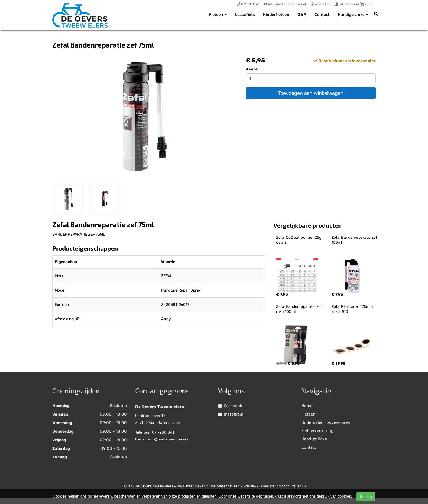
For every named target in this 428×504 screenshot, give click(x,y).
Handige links (314, 439)
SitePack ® (298, 486)
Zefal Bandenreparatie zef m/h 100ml (299, 309)
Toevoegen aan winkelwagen (311, 93)
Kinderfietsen (276, 14)
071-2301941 (163, 432)
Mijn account (348, 4)
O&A (302, 14)
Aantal (252, 69)
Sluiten (366, 497)
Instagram (231, 414)
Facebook (230, 406)
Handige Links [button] (353, 14)
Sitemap (249, 486)
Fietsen (308, 414)
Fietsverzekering (317, 431)
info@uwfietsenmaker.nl (169, 439)
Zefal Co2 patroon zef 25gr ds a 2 (300, 240)
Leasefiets (245, 14)
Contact (322, 14)
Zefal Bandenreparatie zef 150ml (355, 240)
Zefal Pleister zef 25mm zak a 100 (353, 309)
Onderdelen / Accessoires (326, 422)
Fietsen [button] (218, 14)
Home (307, 406)
